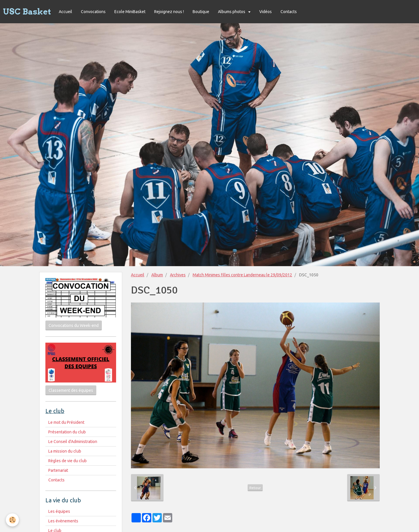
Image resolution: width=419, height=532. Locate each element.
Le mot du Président (66, 422)
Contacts (289, 12)
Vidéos (266, 12)
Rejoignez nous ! (169, 12)
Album (157, 275)
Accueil (65, 12)
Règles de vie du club (68, 461)
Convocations (93, 12)
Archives (178, 275)
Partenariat (58, 470)
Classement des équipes (71, 390)
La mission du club (65, 451)
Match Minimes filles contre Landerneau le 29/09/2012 (242, 275)
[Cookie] (12, 520)
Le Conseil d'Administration (73, 442)
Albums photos (232, 12)
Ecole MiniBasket (130, 12)
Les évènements (63, 521)
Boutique (201, 12)
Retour (255, 488)
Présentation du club (67, 432)
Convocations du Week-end (74, 325)
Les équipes (59, 511)
